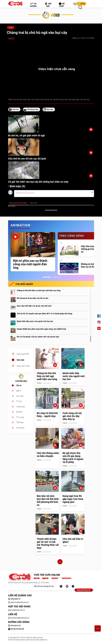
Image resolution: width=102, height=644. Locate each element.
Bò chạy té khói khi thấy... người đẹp (47, 415)
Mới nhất (20, 360)
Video (11, 27)
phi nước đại (33, 109)
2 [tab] (57, 277)
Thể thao (20, 422)
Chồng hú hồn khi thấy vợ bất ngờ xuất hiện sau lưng (39, 290)
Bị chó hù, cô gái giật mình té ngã (26, 135)
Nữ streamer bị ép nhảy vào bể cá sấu (33, 298)
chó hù (15, 109)
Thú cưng (20, 417)
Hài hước (20, 396)
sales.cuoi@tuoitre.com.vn (18, 602)
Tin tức (19, 401)
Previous (7, 253)
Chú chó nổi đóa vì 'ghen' (73, 540)
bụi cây (50, 109)
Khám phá (20, 407)
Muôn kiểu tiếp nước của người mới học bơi (35, 321)
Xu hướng (33, 5)
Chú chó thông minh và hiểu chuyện (48, 455)
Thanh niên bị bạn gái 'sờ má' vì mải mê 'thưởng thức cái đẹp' (48, 543)
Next (96, 253)
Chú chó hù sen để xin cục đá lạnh (27, 159)
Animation (20, 428)
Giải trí (19, 391)
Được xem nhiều (23, 366)
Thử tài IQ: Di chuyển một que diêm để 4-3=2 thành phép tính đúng (45, 314)
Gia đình (19, 412)
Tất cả (19, 386)
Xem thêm (12, 206)
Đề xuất (62, 5)
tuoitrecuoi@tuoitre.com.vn (19, 618)
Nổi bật (48, 5)
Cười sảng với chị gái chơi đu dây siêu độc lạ (72, 416)
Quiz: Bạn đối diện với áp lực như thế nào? (34, 306)
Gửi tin (81, 4)
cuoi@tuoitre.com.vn (17, 610)
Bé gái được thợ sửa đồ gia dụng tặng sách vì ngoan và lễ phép (73, 458)
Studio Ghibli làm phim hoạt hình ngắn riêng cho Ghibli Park (41, 329)
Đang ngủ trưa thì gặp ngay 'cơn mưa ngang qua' (73, 499)
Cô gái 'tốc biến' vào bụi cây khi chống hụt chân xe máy (38, 182)
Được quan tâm (23, 354)
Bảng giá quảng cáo (84, 590)
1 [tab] (47, 277)
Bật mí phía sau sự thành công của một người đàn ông (30, 264)
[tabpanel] (33, 252)
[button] (74, 4)
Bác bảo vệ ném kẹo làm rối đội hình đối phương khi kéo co (48, 500)
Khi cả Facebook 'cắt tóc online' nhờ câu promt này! (38, 337)
